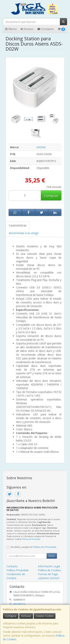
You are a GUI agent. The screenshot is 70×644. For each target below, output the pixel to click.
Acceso (27, 29)
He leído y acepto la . (34, 547)
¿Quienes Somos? (49, 578)
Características (18, 225)
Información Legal (49, 566)
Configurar (11, 616)
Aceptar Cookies (45, 616)
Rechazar (26, 616)
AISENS (41, 147)
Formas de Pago (48, 574)
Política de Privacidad (31, 539)
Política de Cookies (49, 570)
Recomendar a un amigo (24, 233)
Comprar (51, 195)
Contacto (46, 29)
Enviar (52, 556)
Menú (11, 29)
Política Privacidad (17, 570)
